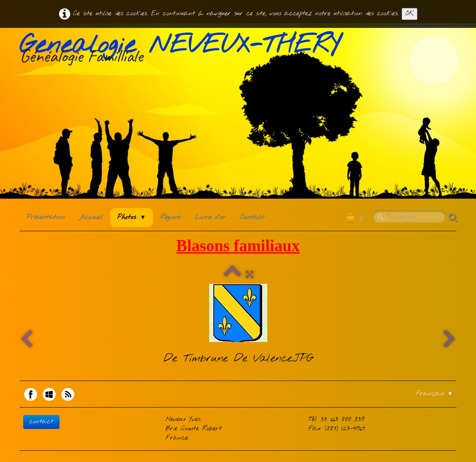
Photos (132, 217)
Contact (252, 217)
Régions (170, 217)
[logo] (183, 51)
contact (41, 422)
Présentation (46, 217)
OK (410, 14)
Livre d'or (210, 217)
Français (434, 394)
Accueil (91, 217)
